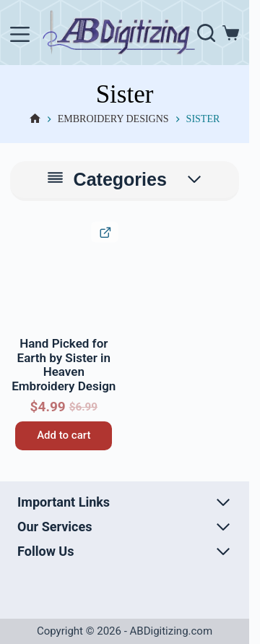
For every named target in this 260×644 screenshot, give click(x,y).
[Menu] (20, 34)
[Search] (206, 33)
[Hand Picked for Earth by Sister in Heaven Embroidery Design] (64, 276)
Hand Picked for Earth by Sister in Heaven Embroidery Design (64, 365)
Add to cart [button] (64, 435)
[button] (23, 234)
